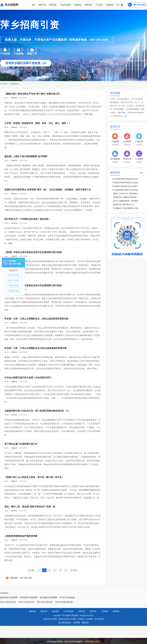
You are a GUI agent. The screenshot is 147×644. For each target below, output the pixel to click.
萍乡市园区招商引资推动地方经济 (125, 179)
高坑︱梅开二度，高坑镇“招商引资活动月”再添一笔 (30, 507)
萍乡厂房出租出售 (26, 602)
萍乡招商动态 (14, 84)
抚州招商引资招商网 (29, 598)
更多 (126, 116)
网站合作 (85, 622)
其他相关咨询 (13, 291)
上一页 (31, 570)
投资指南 (53, 5)
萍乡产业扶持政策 (67, 598)
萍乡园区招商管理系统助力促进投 (125, 183)
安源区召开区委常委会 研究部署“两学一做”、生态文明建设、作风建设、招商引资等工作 (48, 190)
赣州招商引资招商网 (9, 598)
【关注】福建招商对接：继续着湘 (125, 201)
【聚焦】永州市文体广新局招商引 (125, 194)
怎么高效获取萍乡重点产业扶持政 (125, 190)
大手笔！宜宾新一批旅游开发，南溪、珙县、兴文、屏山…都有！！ (37, 123)
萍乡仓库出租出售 (45, 602)
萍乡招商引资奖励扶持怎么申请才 (125, 186)
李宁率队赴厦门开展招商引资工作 (21, 444)
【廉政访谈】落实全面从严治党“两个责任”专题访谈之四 (32, 94)
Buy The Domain (65, 622)
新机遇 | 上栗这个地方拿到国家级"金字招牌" (26, 156)
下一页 (74, 570)
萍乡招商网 (4, 84)
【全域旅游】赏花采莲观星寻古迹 (125, 208)
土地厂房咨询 (13, 280)
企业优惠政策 (69, 611)
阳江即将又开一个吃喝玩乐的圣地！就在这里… (28, 219)
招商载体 (116, 611)
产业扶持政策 (65, 5)
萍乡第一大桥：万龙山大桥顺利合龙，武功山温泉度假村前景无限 (36, 319)
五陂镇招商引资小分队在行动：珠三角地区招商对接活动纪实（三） (37, 411)
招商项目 (89, 5)
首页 (33, 5)
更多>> (142, 173)
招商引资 (42, 5)
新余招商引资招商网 (48, 598)
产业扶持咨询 (13, 286)
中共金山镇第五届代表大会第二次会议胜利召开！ (29, 378)
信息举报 (76, 622)
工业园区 (99, 5)
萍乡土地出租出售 (8, 602)
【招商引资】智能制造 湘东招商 (124, 197)
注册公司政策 (13, 275)
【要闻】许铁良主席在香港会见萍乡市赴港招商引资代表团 (33, 252)
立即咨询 (115, 145)
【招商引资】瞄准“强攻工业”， (124, 205)
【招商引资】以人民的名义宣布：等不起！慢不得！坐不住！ (34, 477)
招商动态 (78, 5)
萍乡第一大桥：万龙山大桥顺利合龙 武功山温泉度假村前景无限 (36, 348)
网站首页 (33, 611)
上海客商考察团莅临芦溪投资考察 (21, 536)
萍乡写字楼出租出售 (64, 602)
